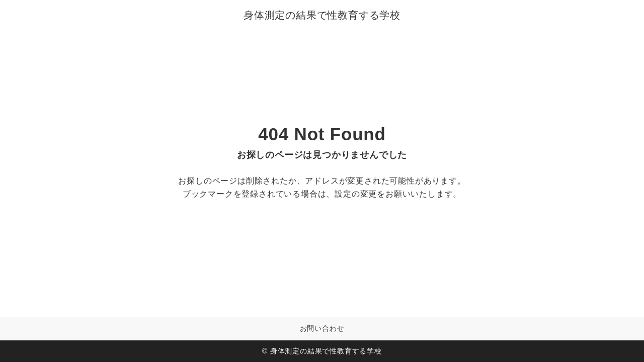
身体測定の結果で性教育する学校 (322, 15)
